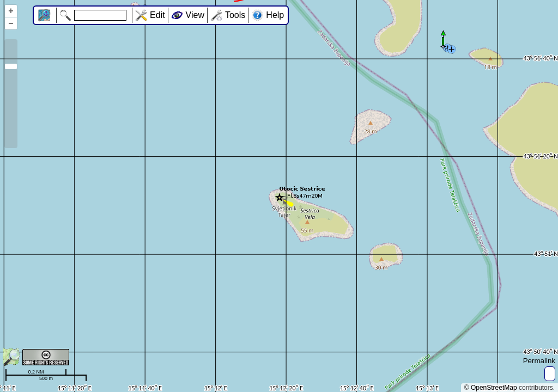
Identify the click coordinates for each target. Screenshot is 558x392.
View (195, 15)
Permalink (539, 361)
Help (275, 15)
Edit (157, 15)
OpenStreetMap (494, 388)
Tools (235, 15)
